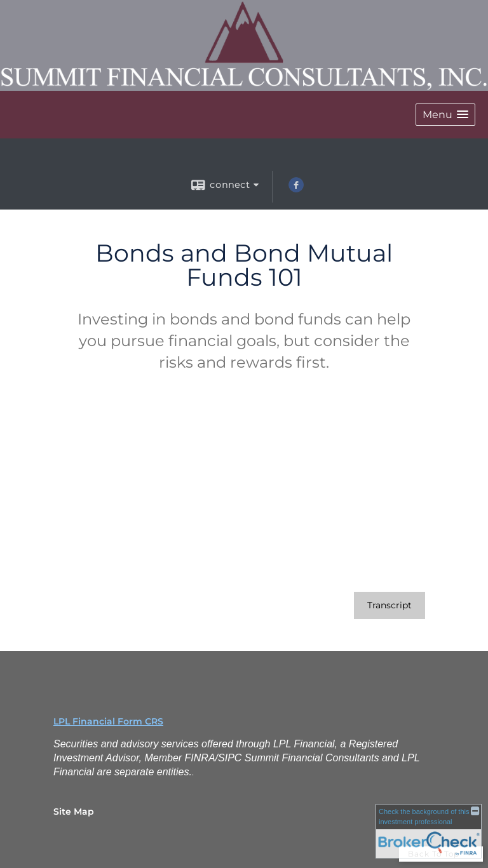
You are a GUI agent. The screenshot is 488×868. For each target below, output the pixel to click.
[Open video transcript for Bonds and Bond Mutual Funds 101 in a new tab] (390, 605)
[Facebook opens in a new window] (296, 189)
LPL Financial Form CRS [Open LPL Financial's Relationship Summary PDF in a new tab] (108, 721)
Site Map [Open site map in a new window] (74, 811)
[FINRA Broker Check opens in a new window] (429, 831)
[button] (445, 115)
